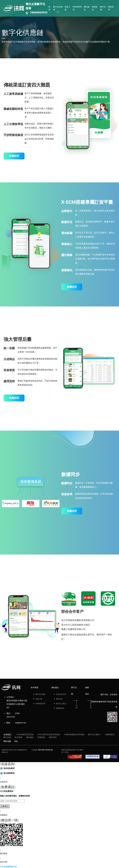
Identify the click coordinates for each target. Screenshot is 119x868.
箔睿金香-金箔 (61, 694)
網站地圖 (7, 741)
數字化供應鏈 (58, 8)
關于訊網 (103, 8)
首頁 (49, 8)
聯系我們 (111, 8)
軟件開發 (19, 737)
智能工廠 (67, 8)
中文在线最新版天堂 (8, 867)
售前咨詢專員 (7, 768)
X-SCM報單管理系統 (25, 735)
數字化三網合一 (62, 704)
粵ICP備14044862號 (45, 750)
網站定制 (59, 699)
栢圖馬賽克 (60, 708)
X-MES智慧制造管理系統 (74, 735)
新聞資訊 (95, 8)
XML (16, 741)
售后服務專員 (7, 773)
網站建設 (87, 8)
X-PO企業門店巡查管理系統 (49, 735)
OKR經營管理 (77, 8)
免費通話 (5, 806)
